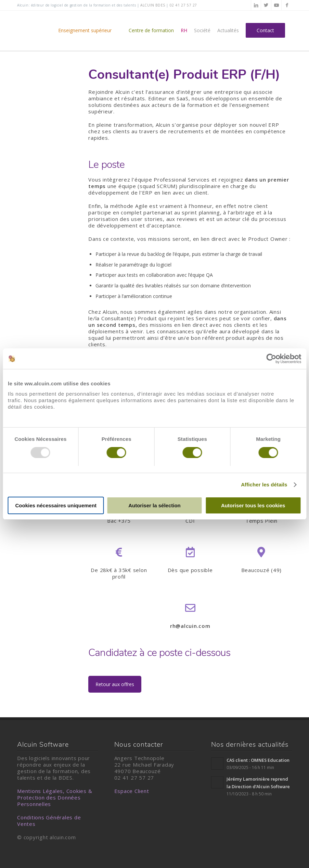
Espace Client (132, 791)
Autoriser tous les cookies (253, 505)
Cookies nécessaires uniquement (56, 505)
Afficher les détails (264, 485)
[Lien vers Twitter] (266, 5)
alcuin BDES (153, 5)
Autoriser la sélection (154, 505)
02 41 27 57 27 (183, 5)
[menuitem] (90, 30)
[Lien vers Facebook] (287, 5)
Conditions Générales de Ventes (49, 821)
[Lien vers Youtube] (276, 5)
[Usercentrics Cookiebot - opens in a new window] (271, 359)
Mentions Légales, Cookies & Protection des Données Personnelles (55, 797)
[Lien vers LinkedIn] (256, 5)
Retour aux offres (115, 684)
